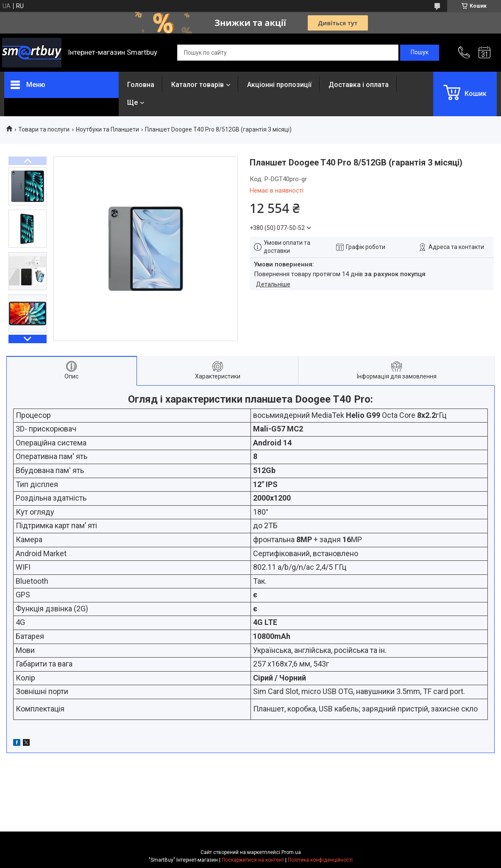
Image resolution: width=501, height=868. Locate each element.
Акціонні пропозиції (279, 85)
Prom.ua (291, 852)
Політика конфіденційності (320, 860)
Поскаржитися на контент (253, 860)
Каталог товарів (198, 85)
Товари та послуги (44, 129)
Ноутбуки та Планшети (107, 129)
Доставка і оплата (359, 85)
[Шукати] (420, 53)
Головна (141, 85)
